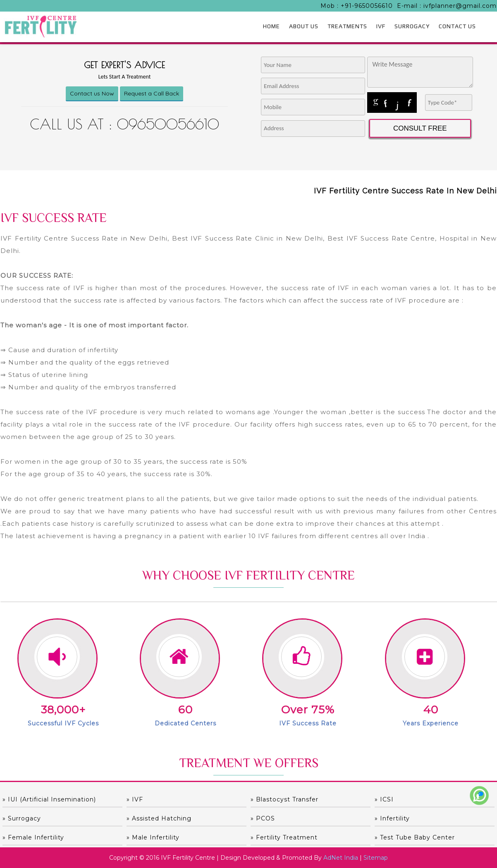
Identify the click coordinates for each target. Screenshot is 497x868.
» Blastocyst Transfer (284, 799)
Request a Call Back (152, 93)
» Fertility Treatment (284, 837)
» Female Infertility (33, 837)
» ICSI (384, 799)
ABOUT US (304, 26)
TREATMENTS (347, 26)
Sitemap (376, 858)
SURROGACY (412, 26)
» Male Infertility (153, 837)
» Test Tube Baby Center (415, 837)
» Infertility (392, 818)
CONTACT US (457, 26)
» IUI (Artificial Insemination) (49, 799)
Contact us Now (92, 93)
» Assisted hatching (159, 818)
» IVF (135, 799)
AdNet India (341, 858)
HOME (271, 26)
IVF (381, 26)
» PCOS (263, 818)
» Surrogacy (22, 818)
